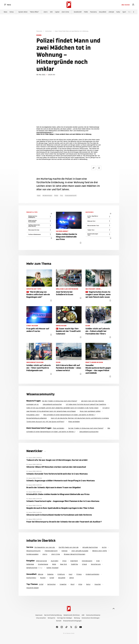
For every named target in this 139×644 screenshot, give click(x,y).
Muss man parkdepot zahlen (90, 411)
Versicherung (96, 564)
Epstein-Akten (23, 12)
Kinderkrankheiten (92, 574)
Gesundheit (103, 12)
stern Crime (65, 12)
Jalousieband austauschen (52, 404)
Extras (12, 12)
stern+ (46, 12)
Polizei (51, 134)
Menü (7, 5)
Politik (86, 12)
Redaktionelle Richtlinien (72, 615)
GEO (51, 12)
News (5, 12)
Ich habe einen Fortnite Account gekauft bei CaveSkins (86, 404)
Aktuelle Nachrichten (90, 547)
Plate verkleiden (74, 422)
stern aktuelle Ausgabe (80, 551)
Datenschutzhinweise (93, 615)
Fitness (79, 574)
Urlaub (84, 564)
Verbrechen (48, 31)
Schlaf (52, 578)
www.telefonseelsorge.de (44, 132)
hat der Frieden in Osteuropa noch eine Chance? (60, 401)
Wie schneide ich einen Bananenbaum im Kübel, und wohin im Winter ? (69, 415)
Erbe (98, 561)
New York (64, 564)
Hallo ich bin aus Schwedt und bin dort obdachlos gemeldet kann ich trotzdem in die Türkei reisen (62, 408)
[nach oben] (114, 609)
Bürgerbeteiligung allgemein (37, 418)
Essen (39, 196)
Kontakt (59, 621)
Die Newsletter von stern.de (45, 547)
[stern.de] (69, 5)
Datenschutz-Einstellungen (91, 618)
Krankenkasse (43, 564)
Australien (55, 561)
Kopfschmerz (31, 578)
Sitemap (64, 551)
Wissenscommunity (33, 551)
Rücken (43, 578)
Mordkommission (47, 196)
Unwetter (63, 584)
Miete (54, 564)
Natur (88, 584)
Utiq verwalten (41, 618)
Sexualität (62, 578)
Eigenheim (74, 561)
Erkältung (61, 574)
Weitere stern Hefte (100, 551)
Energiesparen (87, 561)
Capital (57, 12)
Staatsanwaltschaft (71, 196)
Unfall (41, 584)
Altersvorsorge (41, 561)
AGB (83, 615)
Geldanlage (30, 564)
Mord (72, 584)
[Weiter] (134, 12)
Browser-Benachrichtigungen (75, 554)
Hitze (80, 584)
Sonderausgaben (32, 554)
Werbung (77, 618)
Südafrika (74, 564)
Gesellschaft (78, 12)
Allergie (41, 574)
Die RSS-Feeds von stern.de (69, 547)
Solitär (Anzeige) (53, 568)
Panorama (93, 12)
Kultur (118, 12)
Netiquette (51, 618)
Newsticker (35, 451)
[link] (133, 5)
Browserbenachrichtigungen (72, 621)
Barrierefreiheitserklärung (53, 615)
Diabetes (50, 574)
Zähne (72, 578)
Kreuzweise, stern (33, 415)
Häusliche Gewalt (33, 588)
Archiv (104, 547)
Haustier (98, 584)
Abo (126, 5)
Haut (71, 574)
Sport (124, 12)
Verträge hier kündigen (65, 618)
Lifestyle (111, 12)
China (64, 561)
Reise (130, 12)
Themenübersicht (51, 551)
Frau (46, 143)
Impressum (39, 615)
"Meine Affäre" (34, 12)
